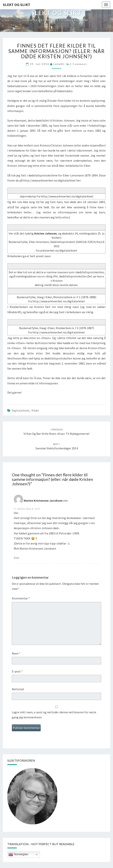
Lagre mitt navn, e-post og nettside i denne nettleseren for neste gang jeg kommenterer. (54, 715)
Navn (16, 653)
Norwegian (18, 855)
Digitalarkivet (21, 410)
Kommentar (21, 598)
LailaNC (59, 64)
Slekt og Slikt (16, 5)
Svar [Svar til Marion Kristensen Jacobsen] (16, 558)
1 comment (78, 64)
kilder (35, 410)
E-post (17, 671)
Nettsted (18, 689)
